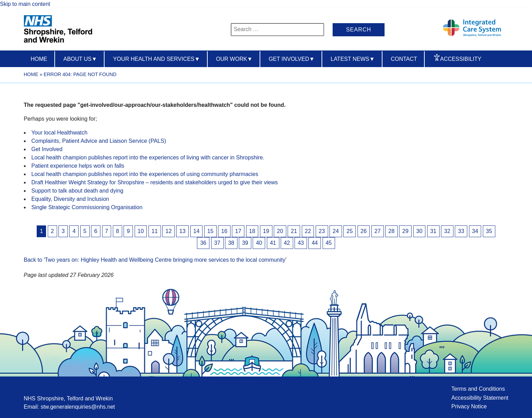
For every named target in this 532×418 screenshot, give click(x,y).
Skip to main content (25, 4)
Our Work (234, 59)
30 (420, 231)
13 (182, 231)
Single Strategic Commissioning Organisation (87, 207)
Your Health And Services (157, 59)
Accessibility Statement (480, 398)
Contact (404, 59)
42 (287, 243)
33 (461, 231)
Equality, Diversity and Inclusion (70, 199)
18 (252, 231)
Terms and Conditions (478, 389)
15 (210, 231)
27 (378, 231)
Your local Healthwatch (60, 133)
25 (350, 231)
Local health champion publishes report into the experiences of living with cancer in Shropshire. (148, 157)
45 (329, 243)
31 (433, 231)
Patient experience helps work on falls (78, 166)
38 (231, 243)
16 (224, 231)
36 (203, 243)
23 (322, 231)
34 (475, 231)
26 (364, 231)
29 (405, 231)
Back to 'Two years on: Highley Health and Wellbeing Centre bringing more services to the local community (155, 260)
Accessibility (461, 59)
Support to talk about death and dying (78, 191)
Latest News (353, 59)
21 (294, 231)
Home (39, 59)
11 (155, 231)
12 (169, 231)
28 (391, 231)
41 (273, 243)
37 (217, 243)
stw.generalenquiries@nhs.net (78, 407)
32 (447, 231)
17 (238, 231)
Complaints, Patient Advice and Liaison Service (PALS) (99, 141)
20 (280, 231)
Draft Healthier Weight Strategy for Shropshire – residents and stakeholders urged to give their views (155, 182)
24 (336, 231)
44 (315, 243)
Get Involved (292, 59)
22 (308, 231)
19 (266, 231)
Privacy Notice (469, 406)
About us (80, 59)
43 (301, 243)
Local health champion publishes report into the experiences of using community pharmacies (145, 174)
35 (489, 231)
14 (197, 231)
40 (259, 243)
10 (141, 231)
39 (245, 243)
